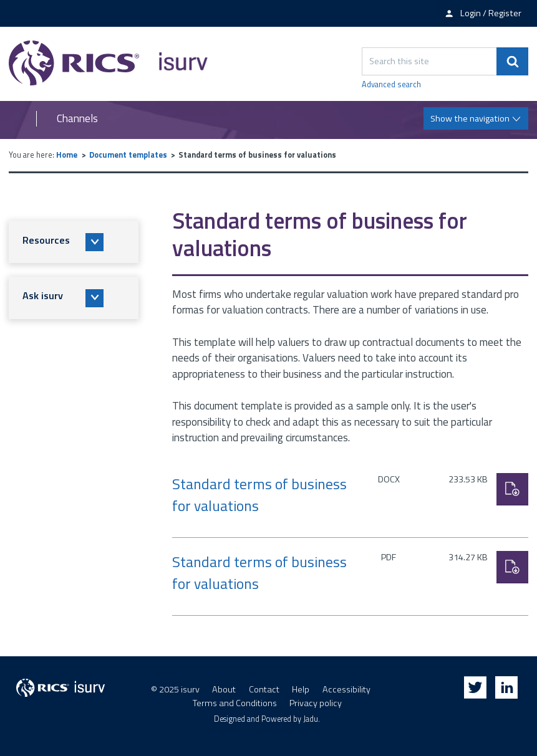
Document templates (128, 155)
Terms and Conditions (235, 703)
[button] (74, 242)
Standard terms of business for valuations (259, 495)
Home (67, 155)
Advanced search (391, 85)
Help (301, 689)
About (224, 689)
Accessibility (346, 689)
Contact (264, 689)
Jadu (311, 719)
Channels (77, 119)
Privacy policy (316, 703)
